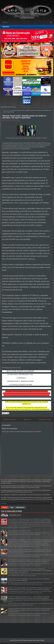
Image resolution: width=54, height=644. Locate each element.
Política (8, 110)
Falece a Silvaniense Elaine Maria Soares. (19, 531)
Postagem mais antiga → (46, 419)
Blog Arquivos (20, 507)
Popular (5, 507)
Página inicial (6, 27)
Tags (12, 507)
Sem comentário (16, 120)
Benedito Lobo (32, 640)
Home (4, 110)
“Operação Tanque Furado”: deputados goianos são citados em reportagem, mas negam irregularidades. (24, 117)
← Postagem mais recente (8, 419)
